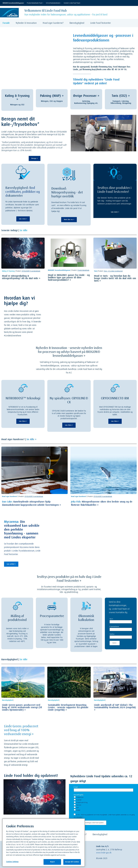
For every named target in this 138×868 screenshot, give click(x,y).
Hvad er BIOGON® (57, 275)
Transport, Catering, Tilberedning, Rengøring (121, 102)
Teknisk (79, 805)
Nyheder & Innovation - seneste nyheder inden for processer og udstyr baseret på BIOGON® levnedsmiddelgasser (69, 352)
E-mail (76, 787)
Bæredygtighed (77, 23)
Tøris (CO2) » (121, 96)
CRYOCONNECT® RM (115, 398)
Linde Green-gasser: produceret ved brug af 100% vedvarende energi (21, 706)
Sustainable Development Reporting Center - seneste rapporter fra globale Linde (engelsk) (68, 708)
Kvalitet (79, 800)
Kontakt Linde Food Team (72, 3)
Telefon (112, 634)
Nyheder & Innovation (26, 23)
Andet (78, 810)
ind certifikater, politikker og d (23, 192)
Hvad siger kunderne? (53, 23)
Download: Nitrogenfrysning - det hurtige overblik (67, 192)
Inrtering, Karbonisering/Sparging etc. (86, 102)
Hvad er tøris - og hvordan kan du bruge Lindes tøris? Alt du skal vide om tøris (115, 278)
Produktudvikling (82, 803)
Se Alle (24, 230)
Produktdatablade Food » (35, 3)
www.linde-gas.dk (104, 853)
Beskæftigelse (79, 795)
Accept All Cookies (72, 862)
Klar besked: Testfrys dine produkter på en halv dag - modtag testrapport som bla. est (114, 201)
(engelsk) (131, 708)
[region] (44, 843)
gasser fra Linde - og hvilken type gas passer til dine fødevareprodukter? (69, 278)
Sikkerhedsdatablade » (54, 3)
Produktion (80, 797)
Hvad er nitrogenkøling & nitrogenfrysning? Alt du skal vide (20, 277)
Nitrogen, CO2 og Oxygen (52, 101)
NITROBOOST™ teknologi (23, 398)
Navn (111, 619)
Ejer (78, 808)
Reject (52, 862)
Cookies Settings (12, 862)
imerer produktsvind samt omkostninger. (116, 204)
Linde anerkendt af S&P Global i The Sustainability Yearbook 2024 (113, 706)
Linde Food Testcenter (101, 23)
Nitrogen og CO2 (17, 105)
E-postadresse (115, 627)
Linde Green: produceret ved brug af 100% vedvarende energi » (21, 730)
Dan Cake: (7, 502)
